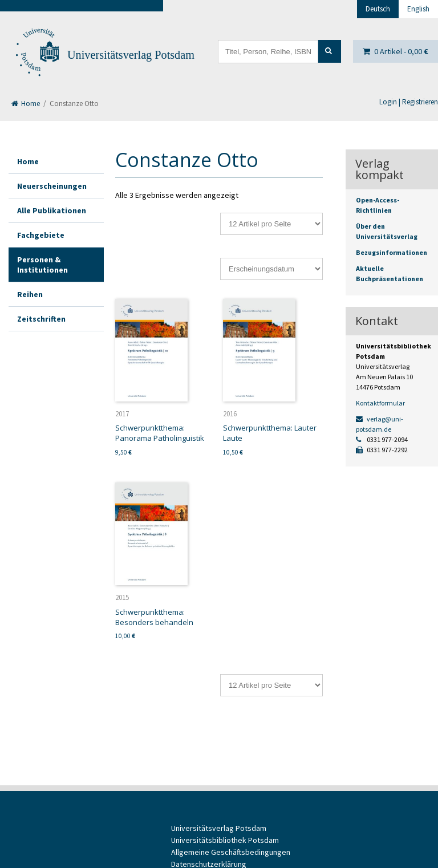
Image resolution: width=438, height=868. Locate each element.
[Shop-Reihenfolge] (271, 269)
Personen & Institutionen (42, 265)
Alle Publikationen (52, 210)
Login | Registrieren (409, 102)
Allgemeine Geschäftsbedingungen (231, 852)
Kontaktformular (380, 403)
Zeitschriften (41, 319)
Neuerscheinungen (52, 186)
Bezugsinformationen (392, 252)
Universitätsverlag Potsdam (131, 55)
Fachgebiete (41, 235)
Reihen (30, 294)
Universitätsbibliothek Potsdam (225, 840)
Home (26, 104)
